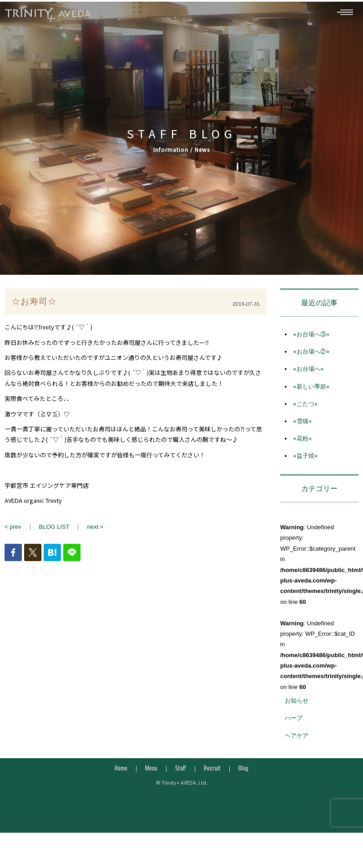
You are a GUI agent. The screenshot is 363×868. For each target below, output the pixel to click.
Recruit (212, 777)
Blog (243, 777)
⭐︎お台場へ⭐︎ (308, 378)
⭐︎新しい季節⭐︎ (311, 395)
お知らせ (297, 709)
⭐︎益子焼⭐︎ (305, 464)
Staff (181, 777)
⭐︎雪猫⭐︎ (302, 430)
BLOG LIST (54, 536)
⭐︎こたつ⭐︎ (305, 413)
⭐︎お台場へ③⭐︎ (311, 343)
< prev (13, 536)
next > (95, 536)
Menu (151, 777)
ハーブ (294, 727)
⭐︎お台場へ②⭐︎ (311, 360)
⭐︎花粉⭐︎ (302, 447)
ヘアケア (297, 744)
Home (121, 777)
